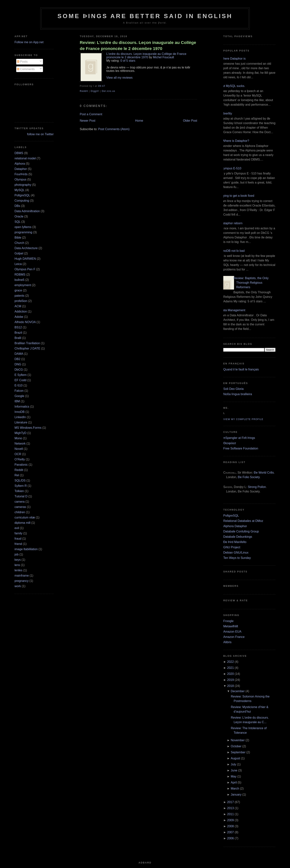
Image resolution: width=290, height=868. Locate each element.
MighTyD (20, 433)
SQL (17, 222)
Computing (22, 201)
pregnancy (22, 581)
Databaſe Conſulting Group (241, 531)
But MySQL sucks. (233, 86)
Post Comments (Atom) (114, 129)
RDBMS (20, 275)
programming (23, 232)
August (236, 758)
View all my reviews (119, 78)
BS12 (18, 327)
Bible (18, 238)
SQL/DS (20, 480)
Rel (17, 475)
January (236, 795)
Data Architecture (26, 248)
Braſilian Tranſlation (27, 343)
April (234, 782)
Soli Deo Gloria (233, 389)
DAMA (19, 354)
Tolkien (19, 491)
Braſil (18, 338)
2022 (230, 662)
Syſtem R (21, 486)
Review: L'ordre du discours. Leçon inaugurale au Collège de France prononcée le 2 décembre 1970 (138, 45)
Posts (22, 62)
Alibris (227, 642)
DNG (18, 364)
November (238, 740)
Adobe (19, 317)
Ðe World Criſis (264, 473)
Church (19, 243)
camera (20, 502)
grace (18, 290)
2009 (230, 820)
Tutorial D (21, 496)
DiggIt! (95, 91)
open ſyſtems (23, 227)
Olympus (20, 179)
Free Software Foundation (241, 448)
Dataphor (21, 169)
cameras (20, 507)
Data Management (233, 310)
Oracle (19, 216)
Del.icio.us (108, 91)
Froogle (228, 621)
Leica (18, 264)
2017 (230, 802)
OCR (18, 454)
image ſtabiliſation (26, 549)
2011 (230, 814)
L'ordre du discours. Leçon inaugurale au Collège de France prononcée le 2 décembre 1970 (146, 56)
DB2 (17, 359)
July (233, 764)
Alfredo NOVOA (25, 322)
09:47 (102, 86)
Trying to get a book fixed (237, 196)
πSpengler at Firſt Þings (239, 438)
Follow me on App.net (29, 42)
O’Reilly (20, 459)
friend (18, 544)
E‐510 (19, 385)
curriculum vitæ (25, 517)
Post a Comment (91, 114)
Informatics (22, 407)
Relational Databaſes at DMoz (243, 521)
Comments (26, 69)
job (16, 554)
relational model (25, 158)
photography (23, 185)
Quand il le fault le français (241, 369)
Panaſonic (21, 465)
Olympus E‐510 (231, 168)
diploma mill (22, 523)
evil (17, 528)
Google (19, 396)
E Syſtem (21, 375)
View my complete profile (243, 419)
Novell (19, 449)
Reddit (19, 470)
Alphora (20, 164)
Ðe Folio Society (249, 477)
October (236, 746)
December (238, 691)
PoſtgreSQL (22, 195)
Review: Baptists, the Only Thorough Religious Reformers (251, 283)
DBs (17, 206)
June (234, 770)
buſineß (19, 280)
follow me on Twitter (40, 134)
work (18, 586)
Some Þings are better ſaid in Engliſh (145, 16)
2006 (230, 838)
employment (23, 285)
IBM (17, 401)
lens (17, 565)
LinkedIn (20, 417)
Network (20, 444)
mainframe (22, 576)
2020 (230, 674)
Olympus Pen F (25, 269)
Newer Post (88, 121)
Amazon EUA (232, 632)
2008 (230, 826)
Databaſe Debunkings (238, 537)
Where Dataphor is (233, 59)
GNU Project (232, 547)
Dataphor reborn (231, 223)
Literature (21, 422)
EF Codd (20, 380)
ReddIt (84, 91)
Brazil (18, 333)
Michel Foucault (164, 57)
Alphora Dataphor (235, 526)
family (18, 533)
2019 (230, 680)
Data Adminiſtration (27, 211)
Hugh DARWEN (25, 259)
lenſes (18, 570)
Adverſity (226, 113)
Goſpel (19, 253)
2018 (230, 686)
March (235, 788)
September (238, 752)
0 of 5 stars (128, 61)
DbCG (19, 370)
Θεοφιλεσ (230, 443)
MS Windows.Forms (28, 428)
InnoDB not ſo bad (233, 251)
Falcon (19, 391)
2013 (230, 808)
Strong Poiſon (257, 487)
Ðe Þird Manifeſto (235, 542)
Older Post (190, 121)
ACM (18, 306)
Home (139, 121)
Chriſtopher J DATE (27, 348)
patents (19, 296)
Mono (18, 438)
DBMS (19, 153)
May (234, 776)
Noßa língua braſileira (238, 394)
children (20, 512)
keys (18, 560)
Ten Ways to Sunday (237, 558)
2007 (230, 832)
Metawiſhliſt (231, 626)
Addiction (21, 311)
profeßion (21, 301)
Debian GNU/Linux (236, 553)
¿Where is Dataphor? (235, 141)
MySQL (20, 190)
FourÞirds (21, 174)
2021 (230, 668)
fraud (18, 539)
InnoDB (20, 412)
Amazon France (234, 637)
